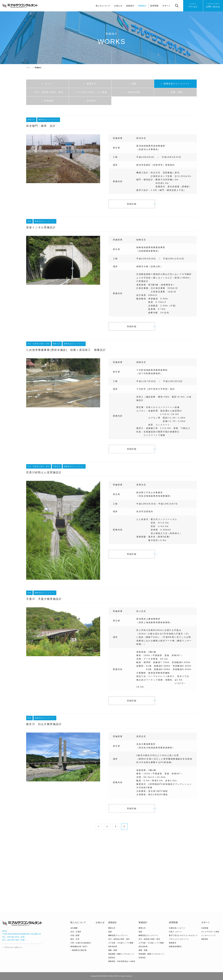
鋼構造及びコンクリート (118, 935)
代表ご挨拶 (75, 935)
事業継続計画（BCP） (79, 947)
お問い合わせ (213, 5)
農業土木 (112, 928)
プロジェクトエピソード (179, 939)
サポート (166, 6)
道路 (110, 932)
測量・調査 (113, 950)
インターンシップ (208, 935)
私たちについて (103, 6)
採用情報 (154, 6)
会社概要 (74, 928)
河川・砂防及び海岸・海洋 (119, 939)
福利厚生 (205, 939)
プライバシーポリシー (13, 947)
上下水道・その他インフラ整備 (121, 943)
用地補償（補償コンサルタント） (122, 954)
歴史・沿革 (75, 939)
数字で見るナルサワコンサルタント (183, 935)
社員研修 (205, 928)
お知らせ (118, 6)
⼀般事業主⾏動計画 (78, 950)
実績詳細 (132, 206)
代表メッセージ (175, 932)
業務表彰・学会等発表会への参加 (122, 961)
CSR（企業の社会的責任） (81, 943)
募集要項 (173, 943)
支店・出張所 (76, 932)
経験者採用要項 (175, 947)
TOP (28, 68)
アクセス (193, 5)
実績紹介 (142, 6)
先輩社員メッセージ (177, 928)
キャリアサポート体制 (210, 932)
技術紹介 (130, 6)
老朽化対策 (113, 947)
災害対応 (112, 958)
